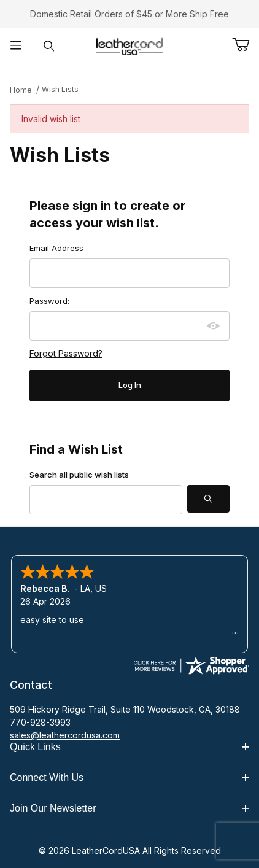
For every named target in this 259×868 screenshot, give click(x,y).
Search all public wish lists (79, 475)
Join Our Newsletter (129, 808)
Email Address (56, 248)
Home (21, 90)
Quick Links (129, 747)
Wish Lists (60, 89)
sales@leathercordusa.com (65, 735)
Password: (49, 301)
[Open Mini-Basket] (245, 45)
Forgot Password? (66, 353)
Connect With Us (129, 777)
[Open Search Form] (49, 46)
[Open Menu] (16, 46)
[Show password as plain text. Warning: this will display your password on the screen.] (214, 326)
